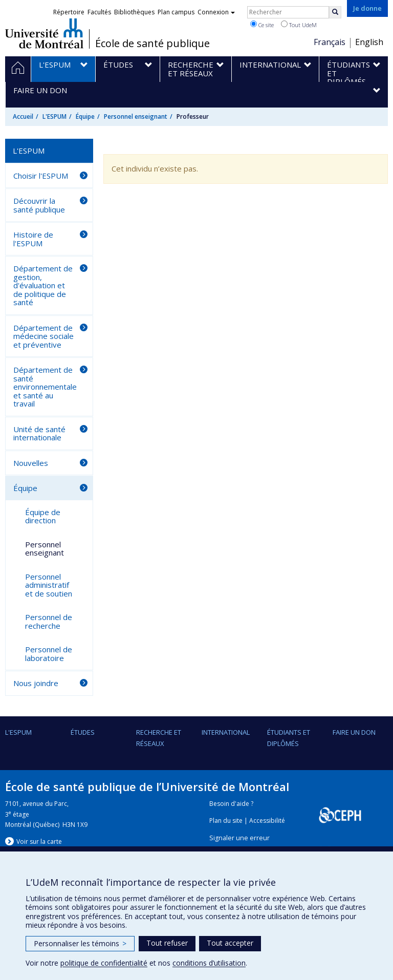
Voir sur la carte (39, 841)
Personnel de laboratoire (49, 654)
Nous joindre (36, 683)
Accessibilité (267, 821)
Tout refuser (167, 943)
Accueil (23, 116)
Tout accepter (230, 943)
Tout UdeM (299, 25)
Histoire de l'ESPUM (33, 239)
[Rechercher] (335, 12)
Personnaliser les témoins (80, 943)
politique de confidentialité (104, 963)
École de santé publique (152, 44)
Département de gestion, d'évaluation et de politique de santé (43, 285)
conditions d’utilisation (209, 963)
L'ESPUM (54, 116)
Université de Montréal (44, 33)
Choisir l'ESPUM (41, 176)
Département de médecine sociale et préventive (43, 336)
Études (83, 732)
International (226, 732)
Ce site (262, 25)
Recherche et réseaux (159, 738)
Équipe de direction (43, 516)
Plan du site (226, 821)
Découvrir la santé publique (39, 205)
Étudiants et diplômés (289, 738)
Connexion (216, 12)
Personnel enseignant (136, 116)
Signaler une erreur (239, 838)
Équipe (85, 116)
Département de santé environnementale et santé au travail (45, 387)
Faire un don (354, 732)
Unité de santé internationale (39, 433)
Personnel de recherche (49, 621)
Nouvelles (31, 463)
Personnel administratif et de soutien (49, 585)
